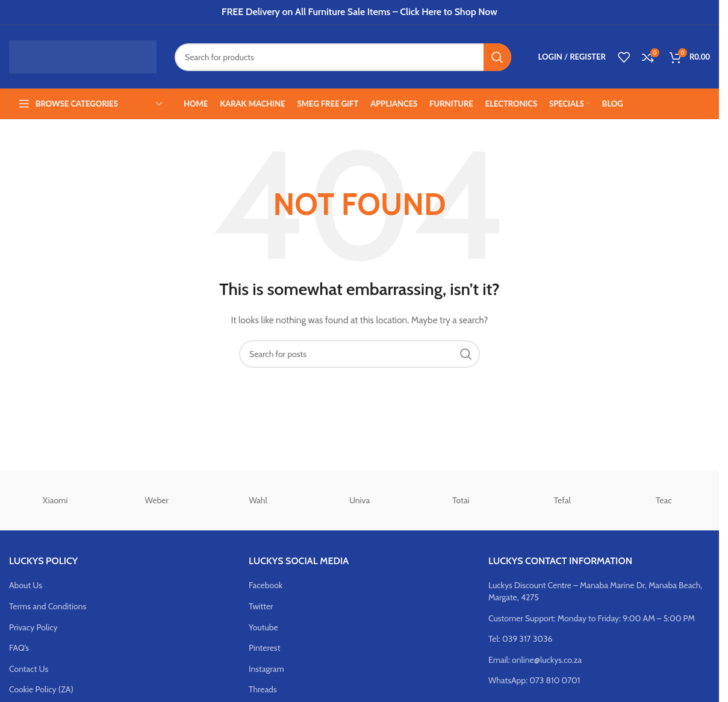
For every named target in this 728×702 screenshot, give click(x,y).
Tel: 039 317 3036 (521, 639)
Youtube (263, 627)
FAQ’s (19, 648)
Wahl (258, 500)
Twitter (261, 606)
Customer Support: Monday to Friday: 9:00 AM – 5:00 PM (592, 618)
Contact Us (29, 669)
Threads (263, 689)
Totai (461, 500)
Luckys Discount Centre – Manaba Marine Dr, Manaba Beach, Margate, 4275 (595, 591)
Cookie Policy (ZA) (41, 689)
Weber (157, 500)
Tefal (562, 500)
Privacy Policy (33, 627)
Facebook (266, 585)
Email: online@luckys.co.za (535, 660)
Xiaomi (55, 500)
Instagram (266, 669)
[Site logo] (83, 56)
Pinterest (264, 648)
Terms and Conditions (48, 606)
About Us (26, 585)
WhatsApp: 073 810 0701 (534, 680)
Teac (664, 500)
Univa (359, 500)
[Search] (343, 57)
